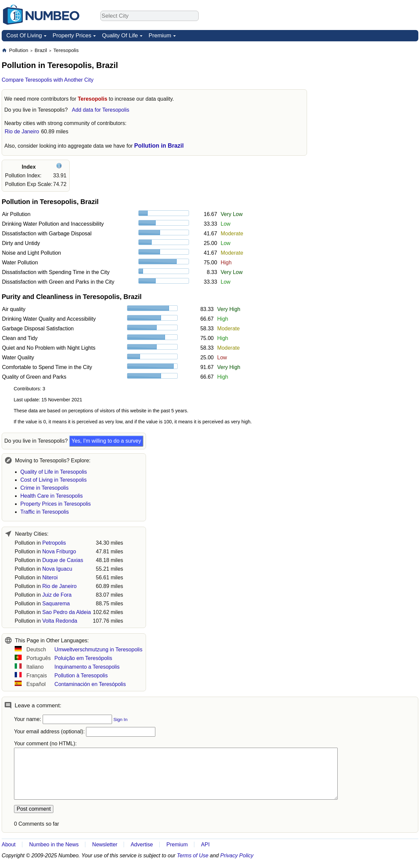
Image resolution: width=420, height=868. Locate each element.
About (9, 844)
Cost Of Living (24, 35)
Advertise (142, 844)
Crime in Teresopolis (44, 488)
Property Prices (72, 35)
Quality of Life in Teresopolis (54, 472)
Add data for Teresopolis (100, 110)
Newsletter (105, 844)
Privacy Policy (237, 855)
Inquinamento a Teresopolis (87, 667)
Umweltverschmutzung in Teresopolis (98, 649)
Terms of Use (193, 855)
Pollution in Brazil (159, 146)
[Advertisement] (368, 89)
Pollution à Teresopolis (81, 675)
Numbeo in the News (54, 844)
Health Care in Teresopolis (51, 496)
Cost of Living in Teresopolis (53, 480)
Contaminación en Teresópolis (90, 684)
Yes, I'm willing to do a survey (106, 441)
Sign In (120, 719)
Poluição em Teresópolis (83, 658)
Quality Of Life (120, 35)
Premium (160, 35)
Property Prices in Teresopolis (55, 504)
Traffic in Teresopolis (45, 512)
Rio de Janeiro (22, 131)
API (205, 844)
